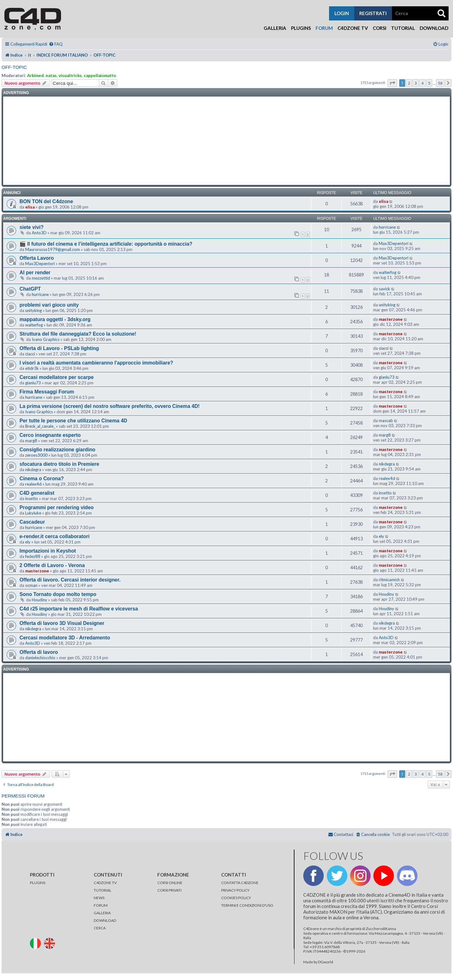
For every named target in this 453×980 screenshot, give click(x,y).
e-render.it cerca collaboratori (55, 536)
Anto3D (39, 233)
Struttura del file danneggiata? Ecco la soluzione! (78, 334)
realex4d (33, 484)
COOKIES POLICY (236, 898)
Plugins (301, 28)
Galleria (275, 28)
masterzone (391, 319)
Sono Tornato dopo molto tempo (58, 594)
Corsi (380, 28)
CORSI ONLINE (170, 883)
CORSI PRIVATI (169, 890)
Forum (324, 28)
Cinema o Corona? (42, 479)
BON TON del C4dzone (46, 201)
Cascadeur (32, 522)
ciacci (30, 354)
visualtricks (70, 75)
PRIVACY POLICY (235, 890)
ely (28, 542)
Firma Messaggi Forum (47, 392)
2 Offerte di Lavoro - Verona (52, 565)
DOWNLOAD (105, 920)
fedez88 (33, 556)
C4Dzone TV (353, 28)
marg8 (31, 441)
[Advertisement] (226, 141)
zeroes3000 (36, 455)
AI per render (35, 273)
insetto (32, 498)
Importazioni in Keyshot (48, 551)
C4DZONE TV (105, 883)
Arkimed (35, 75)
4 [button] (422, 83)
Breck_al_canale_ (40, 426)
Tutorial (403, 28)
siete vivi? (32, 227)
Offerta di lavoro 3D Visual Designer (62, 623)
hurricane (387, 227)
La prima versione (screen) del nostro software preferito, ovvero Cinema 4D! (110, 406)
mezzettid (41, 278)
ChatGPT (30, 289)
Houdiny (39, 600)
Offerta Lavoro (37, 258)
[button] (392, 83)
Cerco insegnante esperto (50, 435)
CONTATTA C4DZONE (240, 883)
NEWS (99, 898)
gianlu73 (33, 383)
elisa (30, 207)
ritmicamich (389, 580)
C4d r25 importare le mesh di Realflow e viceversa (79, 609)
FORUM (101, 905)
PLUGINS (38, 883)
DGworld (326, 962)
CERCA (100, 928)
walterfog (388, 272)
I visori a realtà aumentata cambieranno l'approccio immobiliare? (96, 363)
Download (434, 28)
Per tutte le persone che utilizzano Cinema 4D (73, 421)
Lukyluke (33, 513)
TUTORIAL (103, 890)
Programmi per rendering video (57, 507)
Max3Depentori (394, 243)
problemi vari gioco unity (49, 305)
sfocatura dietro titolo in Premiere (59, 464)
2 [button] (409, 83)
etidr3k (32, 368)
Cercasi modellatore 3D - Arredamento (65, 638)
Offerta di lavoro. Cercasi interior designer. (70, 580)
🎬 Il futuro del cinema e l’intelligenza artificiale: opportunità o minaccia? (106, 244)
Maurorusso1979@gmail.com (53, 249)
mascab (386, 420)
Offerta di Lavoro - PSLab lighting (59, 348)
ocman (31, 585)
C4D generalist (37, 493)
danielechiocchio (40, 658)
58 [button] (440, 83)
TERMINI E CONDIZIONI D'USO (247, 905)
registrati (373, 13)
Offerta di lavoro (39, 652)
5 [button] (429, 83)
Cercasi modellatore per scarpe (57, 377)
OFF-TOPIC (14, 67)
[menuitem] (56, 44)
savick (384, 289)
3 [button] (416, 83)
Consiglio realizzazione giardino (57, 450)
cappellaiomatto (100, 75)
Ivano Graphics (46, 339)
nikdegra (33, 470)
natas (51, 75)
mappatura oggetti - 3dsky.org (55, 319)
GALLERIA (102, 913)
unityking (34, 310)
